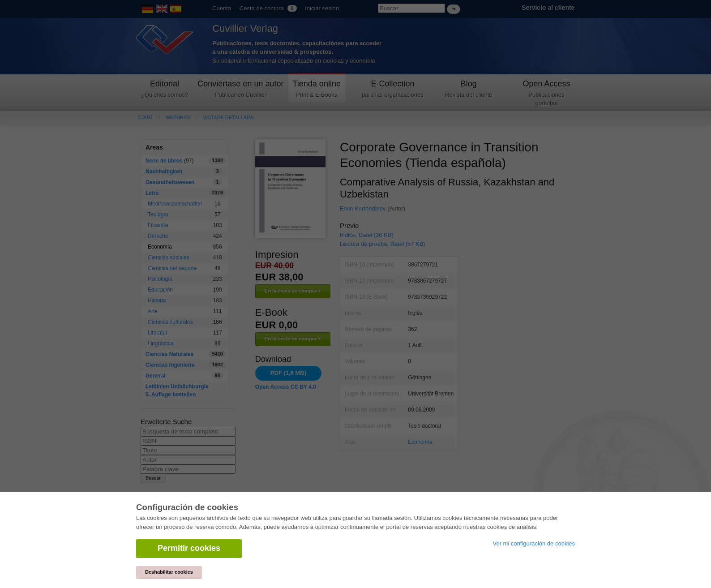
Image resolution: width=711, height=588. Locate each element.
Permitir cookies (189, 548)
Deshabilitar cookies (169, 572)
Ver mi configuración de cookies (534, 543)
